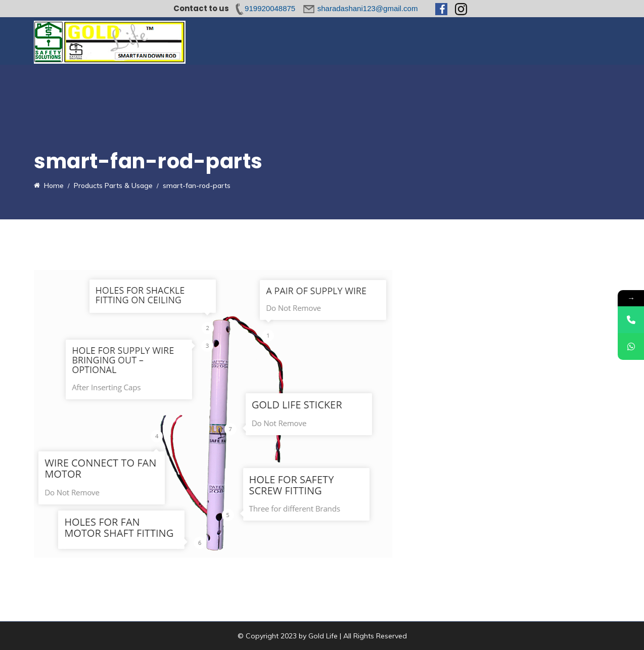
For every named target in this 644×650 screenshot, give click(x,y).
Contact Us (566, 41)
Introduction (278, 41)
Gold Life (323, 636)
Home (232, 41)
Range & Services (406, 41)
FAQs (460, 41)
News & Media (508, 41)
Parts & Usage (337, 41)
